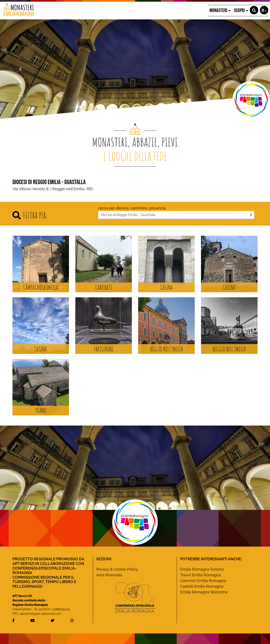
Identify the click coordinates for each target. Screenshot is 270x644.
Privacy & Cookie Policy (117, 569)
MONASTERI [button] (220, 10)
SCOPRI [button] (241, 10)
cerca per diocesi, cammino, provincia (132, 208)
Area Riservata (109, 575)
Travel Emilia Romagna (200, 575)
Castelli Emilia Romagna (202, 586)
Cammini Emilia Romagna (203, 581)
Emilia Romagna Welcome (204, 592)
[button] (254, 10)
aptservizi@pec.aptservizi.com (40, 614)
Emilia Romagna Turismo (202, 569)
